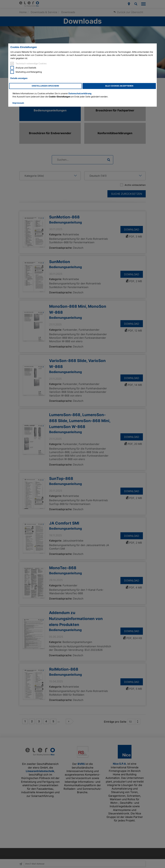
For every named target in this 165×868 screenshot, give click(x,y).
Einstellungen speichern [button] (45, 86)
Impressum (18, 103)
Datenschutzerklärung (80, 93)
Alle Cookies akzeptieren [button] (119, 86)
